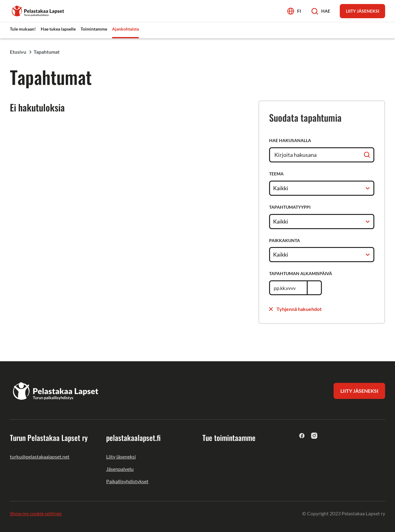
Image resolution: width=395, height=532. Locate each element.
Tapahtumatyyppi (290, 207)
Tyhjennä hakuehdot (295, 309)
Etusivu (18, 52)
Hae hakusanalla (290, 140)
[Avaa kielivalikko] (294, 11)
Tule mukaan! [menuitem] (23, 29)
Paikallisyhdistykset (127, 481)
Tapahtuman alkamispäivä (301, 273)
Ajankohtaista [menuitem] (125, 29)
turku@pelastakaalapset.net (40, 457)
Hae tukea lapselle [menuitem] (58, 29)
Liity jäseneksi (121, 457)
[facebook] (302, 436)
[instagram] (314, 436)
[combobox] (274, 188)
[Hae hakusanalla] (322, 155)
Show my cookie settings (36, 513)
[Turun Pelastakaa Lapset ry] (38, 10)
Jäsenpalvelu (120, 469)
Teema (276, 174)
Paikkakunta (285, 240)
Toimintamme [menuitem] (94, 29)
